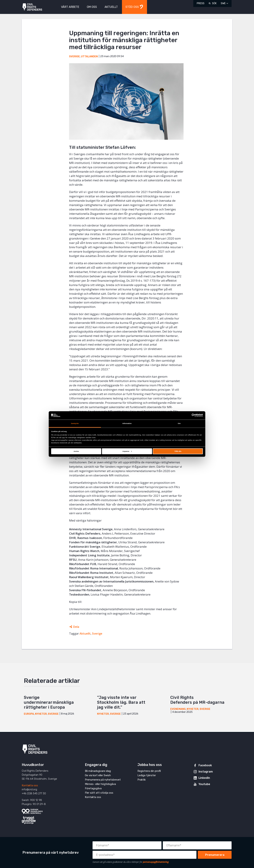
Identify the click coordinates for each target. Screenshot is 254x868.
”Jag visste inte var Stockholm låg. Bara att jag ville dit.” (121, 702)
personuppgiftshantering (156, 862)
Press (201, 3)
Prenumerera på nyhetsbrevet (103, 780)
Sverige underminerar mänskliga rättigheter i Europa (49, 702)
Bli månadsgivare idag (98, 771)
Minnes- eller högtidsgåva (100, 784)
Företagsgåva (93, 788)
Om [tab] (179, 423)
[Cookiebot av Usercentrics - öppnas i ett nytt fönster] (188, 415)
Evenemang (178, 709)
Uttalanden (89, 57)
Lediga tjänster (147, 775)
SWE (223, 3)
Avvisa (76, 451)
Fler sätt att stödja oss (99, 793)
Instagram (206, 772)
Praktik (142, 780)
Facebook (205, 765)
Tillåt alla (178, 451)
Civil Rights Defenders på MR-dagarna (198, 700)
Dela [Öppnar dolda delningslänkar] (76, 627)
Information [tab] (127, 423)
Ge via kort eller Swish (98, 775)
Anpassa (127, 451)
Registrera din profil (149, 771)
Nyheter (41, 714)
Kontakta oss (30, 785)
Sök (214, 3)
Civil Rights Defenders (32, 7)
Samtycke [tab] (75, 423)
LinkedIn (204, 778)
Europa (29, 714)
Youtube (204, 784)
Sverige (74, 57)
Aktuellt (85, 634)
